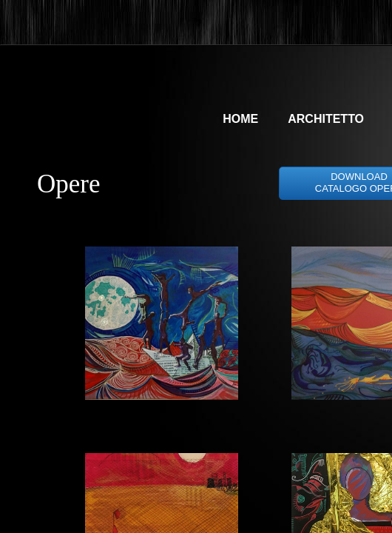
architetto (326, 119)
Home (240, 119)
